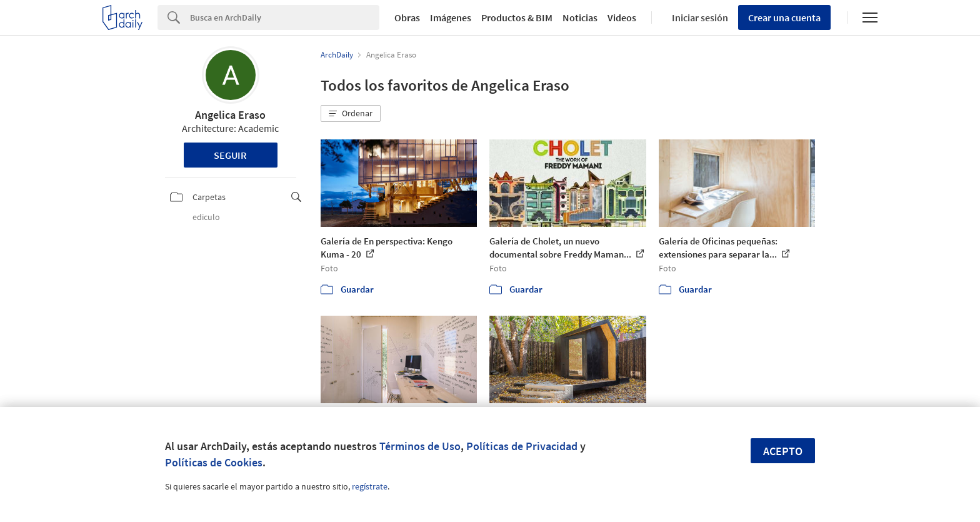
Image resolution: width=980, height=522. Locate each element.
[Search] (285, 18)
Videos (622, 18)
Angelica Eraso (230, 115)
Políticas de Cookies (214, 462)
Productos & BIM (517, 18)
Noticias (580, 18)
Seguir (230, 155)
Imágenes (451, 18)
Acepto (783, 451)
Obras (407, 18)
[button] (351, 114)
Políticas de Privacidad (522, 446)
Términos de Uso (420, 446)
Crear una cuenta (784, 18)
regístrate (370, 486)
